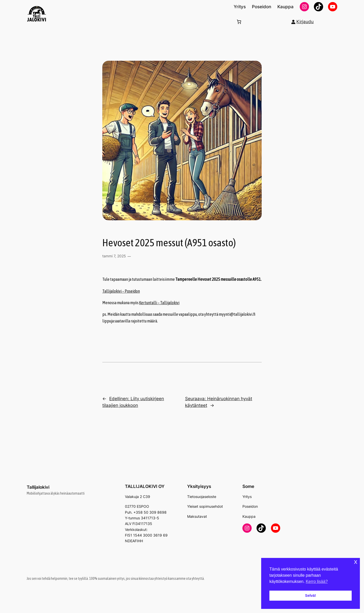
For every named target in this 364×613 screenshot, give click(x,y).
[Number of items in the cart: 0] (239, 22)
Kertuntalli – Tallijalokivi (159, 303)
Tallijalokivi (38, 487)
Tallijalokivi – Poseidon (121, 291)
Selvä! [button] (311, 596)
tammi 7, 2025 (114, 256)
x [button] (356, 562)
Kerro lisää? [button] (317, 581)
